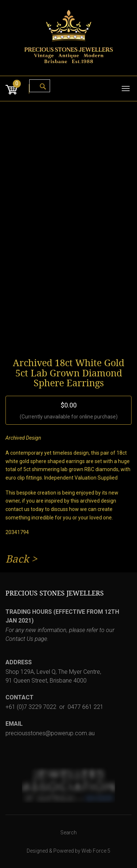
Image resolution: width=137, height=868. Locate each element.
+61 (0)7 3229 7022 (31, 707)
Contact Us (19, 639)
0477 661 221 (85, 707)
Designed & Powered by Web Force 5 (68, 851)
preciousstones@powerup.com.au (50, 733)
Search (68, 833)
